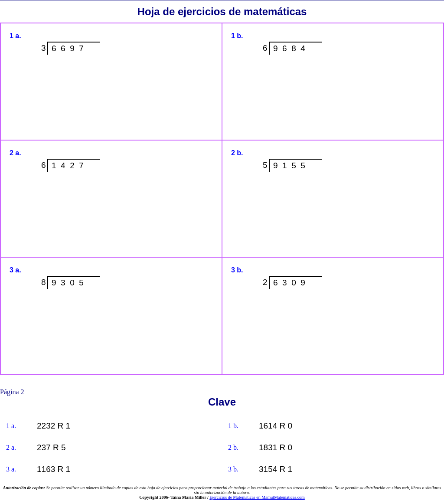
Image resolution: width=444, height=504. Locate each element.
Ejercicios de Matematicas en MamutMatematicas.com (257, 497)
